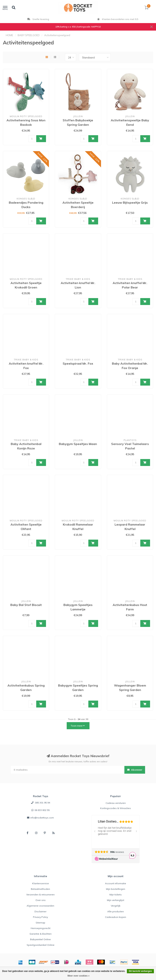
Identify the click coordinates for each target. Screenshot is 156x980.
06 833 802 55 (42, 810)
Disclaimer (40, 911)
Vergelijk (116, 906)
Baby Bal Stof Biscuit (26, 605)
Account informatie (116, 883)
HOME (9, 35)
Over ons (41, 900)
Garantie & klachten (41, 934)
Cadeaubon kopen (116, 917)
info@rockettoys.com (42, 818)
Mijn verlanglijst (116, 900)
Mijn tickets (116, 895)
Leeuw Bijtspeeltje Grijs (130, 202)
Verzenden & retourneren (40, 895)
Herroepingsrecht (41, 928)
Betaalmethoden (40, 889)
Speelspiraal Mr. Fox (78, 363)
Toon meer (78, 726)
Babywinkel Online (40, 939)
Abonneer (135, 770)
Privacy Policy (40, 917)
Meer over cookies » (78, 976)
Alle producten (116, 911)
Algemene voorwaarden (40, 906)
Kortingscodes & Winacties (116, 808)
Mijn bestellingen (116, 889)
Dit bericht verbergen (140, 971)
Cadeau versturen (116, 803)
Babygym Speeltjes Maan (78, 444)
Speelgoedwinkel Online (41, 945)
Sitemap (40, 923)
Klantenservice (41, 883)
